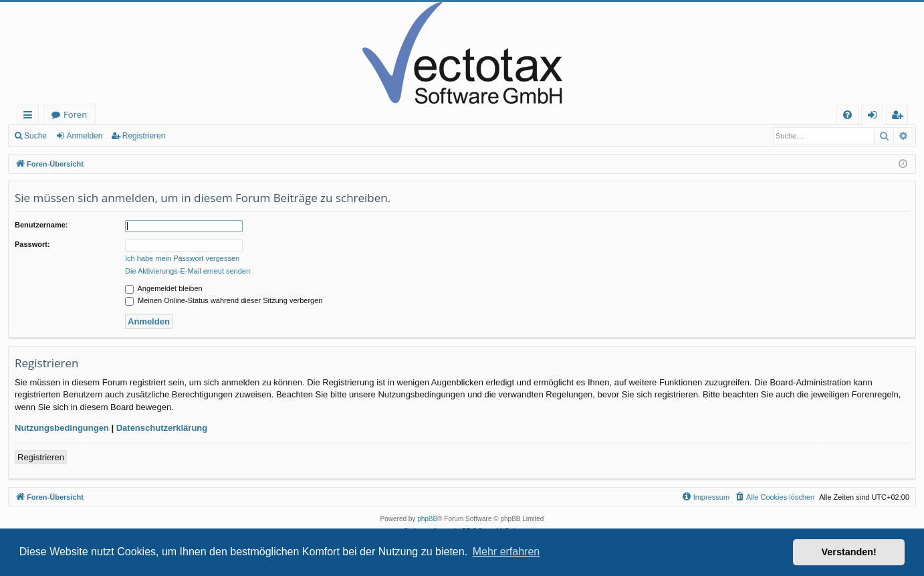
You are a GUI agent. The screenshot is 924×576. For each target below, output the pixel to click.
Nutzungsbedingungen (62, 428)
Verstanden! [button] (849, 552)
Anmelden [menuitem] (876, 117)
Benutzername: (41, 225)
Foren (75, 114)
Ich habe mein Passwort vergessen (182, 258)
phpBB (427, 519)
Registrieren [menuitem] (900, 117)
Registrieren (144, 136)
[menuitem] (847, 115)
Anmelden (84, 136)
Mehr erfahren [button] (506, 552)
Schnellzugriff (30, 117)
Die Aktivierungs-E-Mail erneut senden (188, 271)
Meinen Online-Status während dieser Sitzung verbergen (224, 300)
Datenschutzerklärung (162, 428)
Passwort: (32, 244)
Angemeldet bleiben (164, 288)
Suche (35, 136)
